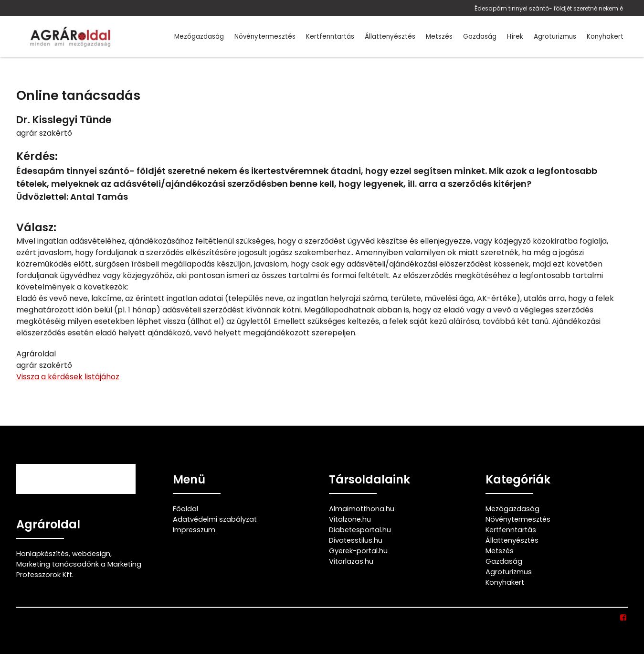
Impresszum (194, 530)
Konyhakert (605, 37)
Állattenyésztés (390, 37)
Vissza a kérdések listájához (68, 377)
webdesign (91, 554)
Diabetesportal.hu (360, 530)
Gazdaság (480, 37)
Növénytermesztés (265, 37)
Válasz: (36, 228)
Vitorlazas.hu (351, 561)
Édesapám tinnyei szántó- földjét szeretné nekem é (549, 8)
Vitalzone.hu (350, 519)
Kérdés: (37, 156)
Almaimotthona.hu (362, 509)
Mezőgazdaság (199, 37)
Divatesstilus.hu (356, 540)
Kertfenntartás (330, 37)
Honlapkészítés (42, 554)
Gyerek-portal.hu (358, 551)
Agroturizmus (555, 37)
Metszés (439, 37)
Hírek (515, 37)
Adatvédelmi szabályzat (215, 519)
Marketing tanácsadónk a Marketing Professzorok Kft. (79, 569)
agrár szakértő (44, 133)
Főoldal (185, 509)
